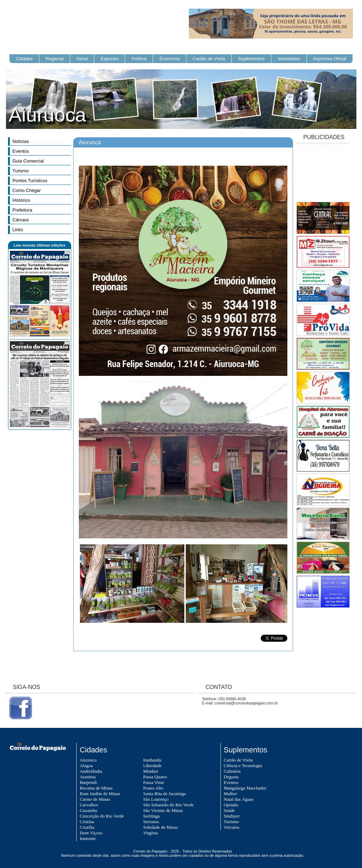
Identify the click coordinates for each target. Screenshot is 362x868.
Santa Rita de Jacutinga (165, 794)
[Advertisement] (323, 173)
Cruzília (87, 827)
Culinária (232, 771)
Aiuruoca (88, 760)
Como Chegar (27, 190)
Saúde (229, 810)
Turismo (21, 171)
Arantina (87, 777)
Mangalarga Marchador (245, 788)
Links (18, 230)
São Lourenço (156, 799)
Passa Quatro (155, 777)
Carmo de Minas (95, 799)
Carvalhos (89, 805)
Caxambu (88, 810)
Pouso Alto (153, 788)
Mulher (230, 794)
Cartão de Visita (209, 59)
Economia (170, 59)
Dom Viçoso (91, 833)
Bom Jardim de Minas (100, 794)
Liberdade (153, 766)
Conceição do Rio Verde (102, 816)
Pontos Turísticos (30, 181)
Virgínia (151, 833)
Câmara (21, 220)
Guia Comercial (28, 161)
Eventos (21, 151)
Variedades (289, 59)
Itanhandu (152, 760)
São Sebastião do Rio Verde (169, 805)
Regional (54, 59)
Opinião (231, 805)
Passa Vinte (154, 782)
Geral (82, 59)
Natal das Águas (238, 799)
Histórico (22, 200)
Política (139, 59)
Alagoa (86, 766)
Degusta (231, 777)
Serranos (151, 822)
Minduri (151, 771)
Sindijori (232, 816)
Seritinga (152, 816)
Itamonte (88, 838)
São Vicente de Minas (163, 810)
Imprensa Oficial (330, 59)
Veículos (231, 827)
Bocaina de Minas (96, 788)
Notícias (21, 141)
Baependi (88, 782)
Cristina (87, 822)
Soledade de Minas (161, 827)
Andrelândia (91, 771)
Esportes (110, 59)
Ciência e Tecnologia (243, 766)
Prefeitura (22, 210)
